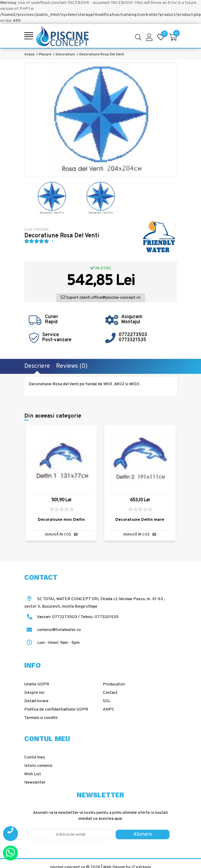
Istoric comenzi (38, 766)
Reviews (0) (72, 366)
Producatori (114, 684)
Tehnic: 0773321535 (100, 617)
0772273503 (133, 335)
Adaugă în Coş (61, 535)
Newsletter (35, 783)
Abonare (143, 834)
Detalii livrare (36, 701)
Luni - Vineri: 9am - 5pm (52, 643)
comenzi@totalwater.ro (53, 630)
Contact (110, 693)
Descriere (37, 366)
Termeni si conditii (41, 718)
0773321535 (132, 340)
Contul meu (35, 757)
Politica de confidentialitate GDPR (56, 710)
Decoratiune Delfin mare (140, 520)
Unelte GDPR (37, 684)
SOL (107, 701)
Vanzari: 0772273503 (57, 617)
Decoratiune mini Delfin (61, 520)
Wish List (33, 774)
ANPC (109, 710)
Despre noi (34, 693)
